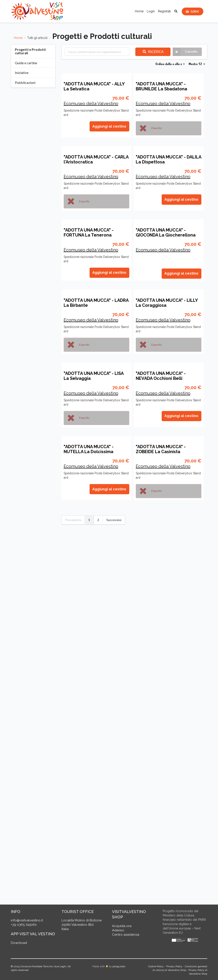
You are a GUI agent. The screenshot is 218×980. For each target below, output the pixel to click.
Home (139, 11)
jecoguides (119, 967)
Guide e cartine (26, 63)
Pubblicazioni (25, 82)
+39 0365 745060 (24, 926)
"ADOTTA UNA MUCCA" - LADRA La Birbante (96, 554)
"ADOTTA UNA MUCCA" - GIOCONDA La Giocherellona (166, 421)
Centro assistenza (126, 935)
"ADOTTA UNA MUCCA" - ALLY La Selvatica (94, 149)
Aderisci (118, 931)
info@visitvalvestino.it (27, 921)
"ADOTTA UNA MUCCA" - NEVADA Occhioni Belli (161, 690)
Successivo (114, 896)
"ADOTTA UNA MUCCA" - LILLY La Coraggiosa (167, 554)
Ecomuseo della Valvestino (91, 166)
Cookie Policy (156, 967)
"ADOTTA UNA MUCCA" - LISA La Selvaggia (94, 690)
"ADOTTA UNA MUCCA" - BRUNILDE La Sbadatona (161, 149)
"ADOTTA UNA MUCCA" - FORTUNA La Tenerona (89, 421)
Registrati (164, 11)
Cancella (185, 52)
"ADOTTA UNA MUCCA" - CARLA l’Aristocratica (96, 285)
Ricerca (153, 52)
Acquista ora (122, 927)
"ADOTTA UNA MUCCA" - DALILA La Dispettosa (168, 285)
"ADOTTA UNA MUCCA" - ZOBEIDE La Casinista (161, 826)
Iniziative (22, 73)
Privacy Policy (174, 967)
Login (151, 11)
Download (19, 944)
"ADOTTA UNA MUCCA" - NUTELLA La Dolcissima (89, 826)
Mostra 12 (197, 64)
